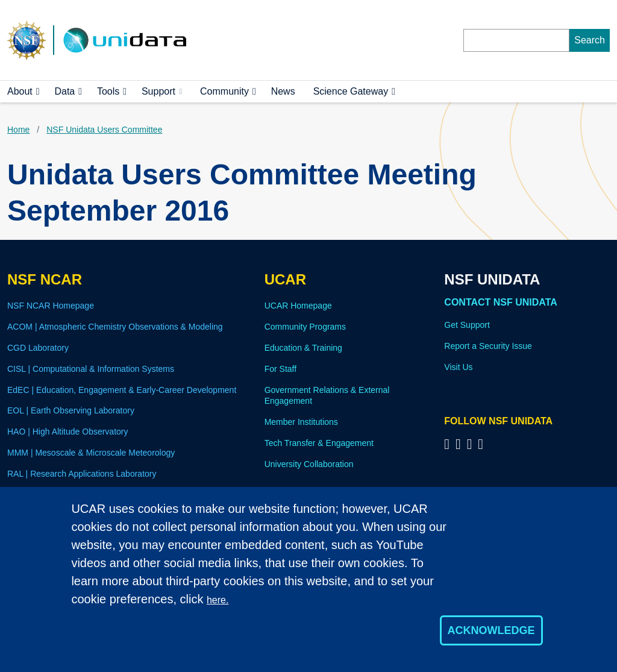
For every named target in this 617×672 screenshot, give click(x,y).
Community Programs (305, 327)
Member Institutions (301, 422)
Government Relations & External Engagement (327, 396)
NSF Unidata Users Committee (104, 130)
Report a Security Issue (488, 346)
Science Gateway (351, 91)
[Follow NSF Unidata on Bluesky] (449, 444)
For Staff (280, 369)
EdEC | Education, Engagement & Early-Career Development (122, 390)
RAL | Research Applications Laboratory (82, 474)
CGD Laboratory (38, 348)
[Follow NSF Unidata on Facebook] (482, 444)
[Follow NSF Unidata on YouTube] (460, 444)
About (20, 91)
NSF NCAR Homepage (51, 306)
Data (64, 91)
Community (224, 91)
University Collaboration (309, 464)
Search (590, 40)
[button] (38, 92)
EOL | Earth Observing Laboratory (71, 410)
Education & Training (303, 348)
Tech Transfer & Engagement (319, 443)
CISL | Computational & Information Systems (91, 369)
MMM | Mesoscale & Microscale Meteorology (91, 453)
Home (18, 130)
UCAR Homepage (298, 306)
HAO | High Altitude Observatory (68, 432)
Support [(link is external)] (162, 91)
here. (218, 600)
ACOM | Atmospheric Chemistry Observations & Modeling (115, 327)
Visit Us (458, 367)
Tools (108, 91)
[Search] (516, 40)
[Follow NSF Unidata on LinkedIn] (471, 444)
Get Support (467, 325)
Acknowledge (491, 630)
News (283, 91)
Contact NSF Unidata (501, 302)
